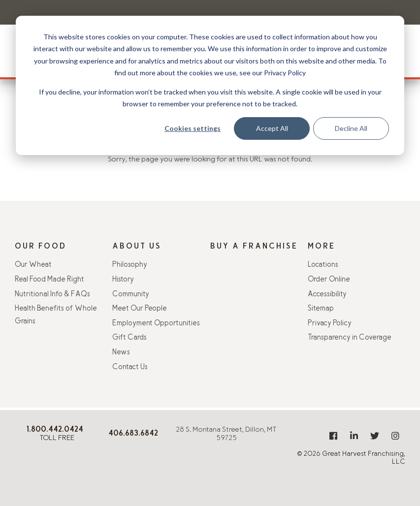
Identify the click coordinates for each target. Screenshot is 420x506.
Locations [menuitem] (323, 265)
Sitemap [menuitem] (321, 309)
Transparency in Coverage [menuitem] (350, 338)
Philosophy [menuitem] (130, 265)
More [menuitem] (322, 247)
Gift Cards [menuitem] (129, 338)
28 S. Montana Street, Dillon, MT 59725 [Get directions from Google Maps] (226, 434)
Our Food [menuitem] (41, 247)
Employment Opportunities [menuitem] (156, 324)
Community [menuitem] (131, 295)
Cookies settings (193, 128)
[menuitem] (333, 436)
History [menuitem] (123, 280)
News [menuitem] (121, 353)
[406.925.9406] (133, 434)
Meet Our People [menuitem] (140, 309)
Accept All (272, 128)
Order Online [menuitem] (329, 280)
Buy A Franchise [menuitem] (254, 247)
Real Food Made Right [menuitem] (49, 280)
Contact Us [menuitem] (130, 367)
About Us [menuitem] (137, 247)
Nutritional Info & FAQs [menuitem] (52, 295)
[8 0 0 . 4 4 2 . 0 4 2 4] (55, 430)
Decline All (351, 128)
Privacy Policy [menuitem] (330, 324)
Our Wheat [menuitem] (33, 265)
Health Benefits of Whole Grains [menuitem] (56, 315)
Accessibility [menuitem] (327, 295)
